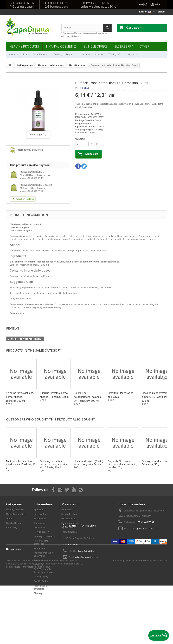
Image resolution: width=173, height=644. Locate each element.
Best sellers (40, 519)
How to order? (41, 532)
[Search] (107, 28)
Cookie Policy (41, 581)
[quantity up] (91, 144)
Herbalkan (84, 88)
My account (70, 504)
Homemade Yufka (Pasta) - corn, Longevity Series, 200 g (89, 464)
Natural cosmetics (61, 46)
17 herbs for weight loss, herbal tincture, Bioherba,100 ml (20, 397)
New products (41, 514)
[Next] (164, 378)
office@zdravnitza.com (142, 528)
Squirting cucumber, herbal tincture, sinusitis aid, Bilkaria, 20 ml (53, 464)
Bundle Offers (96, 46)
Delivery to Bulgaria (64, 54)
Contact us (39, 527)
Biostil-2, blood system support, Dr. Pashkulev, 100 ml (155, 397)
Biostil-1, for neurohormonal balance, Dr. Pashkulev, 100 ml (88, 397)
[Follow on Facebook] (53, 490)
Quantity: (80, 139)
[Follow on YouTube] (74, 490)
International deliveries (91, 54)
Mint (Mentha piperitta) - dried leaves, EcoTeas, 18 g (21, 464)
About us (13, 54)
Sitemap (38, 593)
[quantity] (82, 144)
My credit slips (69, 514)
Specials (38, 510)
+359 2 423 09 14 (35, 191)
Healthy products (24, 46)
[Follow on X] (67, 490)
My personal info (70, 523)
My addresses (69, 519)
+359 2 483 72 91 (145, 522)
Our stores (39, 523)
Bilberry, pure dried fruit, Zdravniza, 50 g (155, 463)
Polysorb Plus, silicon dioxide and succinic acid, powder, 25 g (122, 464)
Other (145, 46)
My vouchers (68, 527)
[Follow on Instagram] (60, 490)
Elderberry (124, 46)
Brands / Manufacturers (36, 54)
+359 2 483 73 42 (35, 178)
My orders (67, 510)
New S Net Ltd (160, 619)
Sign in (161, 12)
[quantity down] (97, 144)
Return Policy (41, 577)
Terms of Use (41, 560)
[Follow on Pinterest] (81, 490)
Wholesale (133, 54)
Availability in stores (23, 199)
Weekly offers (116, 54)
